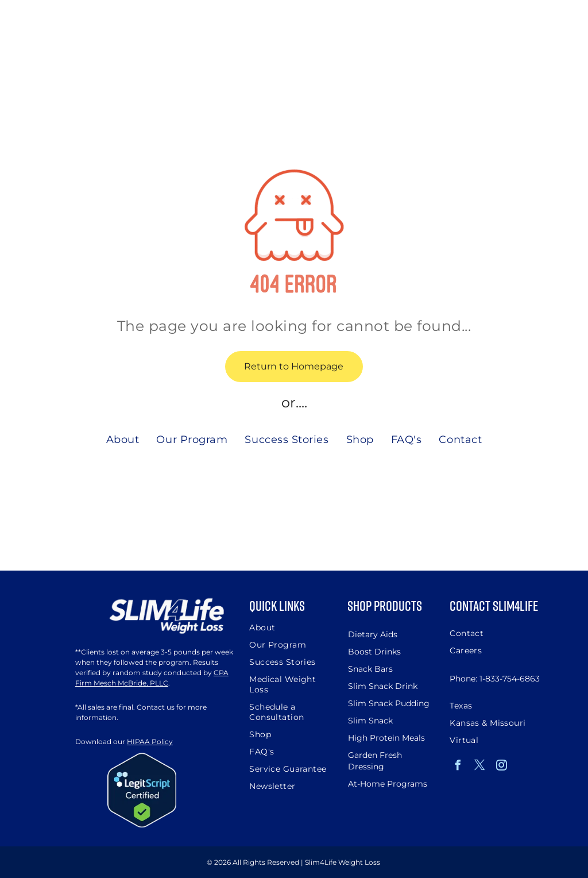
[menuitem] (123, 439)
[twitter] (479, 767)
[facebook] (458, 767)
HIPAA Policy (150, 742)
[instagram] (501, 767)
